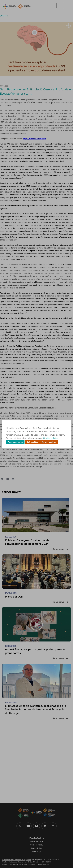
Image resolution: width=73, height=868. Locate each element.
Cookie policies (51, 438)
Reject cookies (49, 442)
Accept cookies (15, 442)
